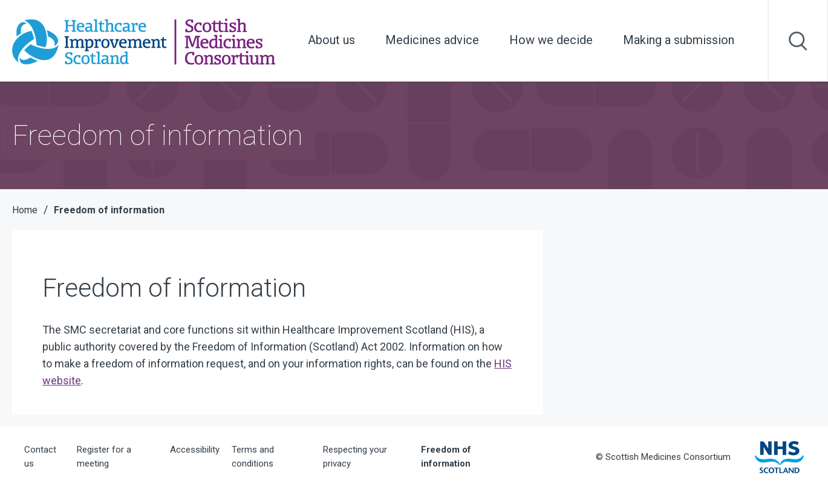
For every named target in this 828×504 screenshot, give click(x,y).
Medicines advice (432, 40)
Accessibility (195, 450)
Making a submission (679, 40)
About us (331, 40)
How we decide (551, 40)
